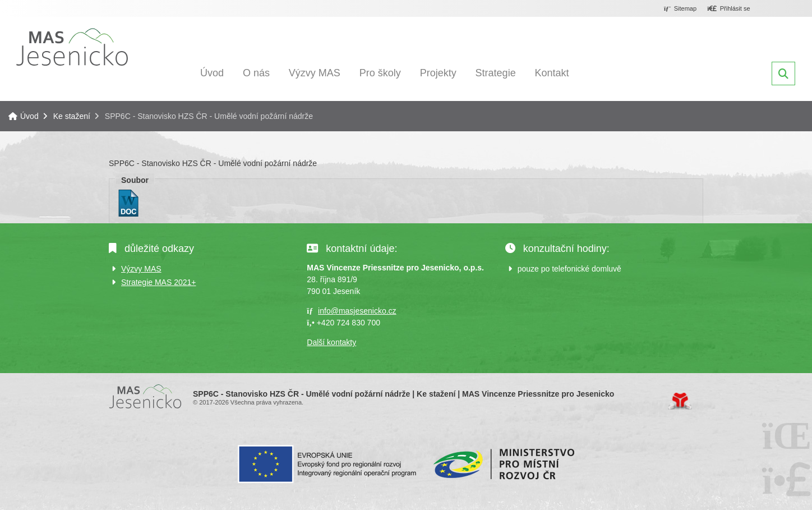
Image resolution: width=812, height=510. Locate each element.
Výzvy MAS (315, 73)
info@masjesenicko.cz (357, 311)
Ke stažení (72, 116)
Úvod (72, 47)
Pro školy (380, 73)
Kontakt (552, 73)
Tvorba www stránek (680, 401)
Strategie (496, 73)
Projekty (438, 73)
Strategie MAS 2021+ (158, 282)
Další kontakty (331, 342)
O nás (256, 73)
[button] (729, 9)
